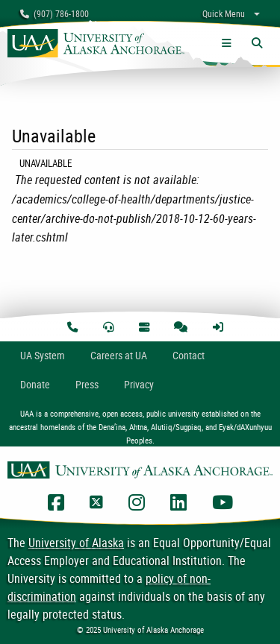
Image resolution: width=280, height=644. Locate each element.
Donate (35, 384)
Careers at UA (119, 355)
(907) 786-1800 (55, 13)
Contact (189, 355)
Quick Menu (224, 13)
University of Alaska (76, 543)
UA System (43, 355)
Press (87, 384)
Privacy (139, 384)
